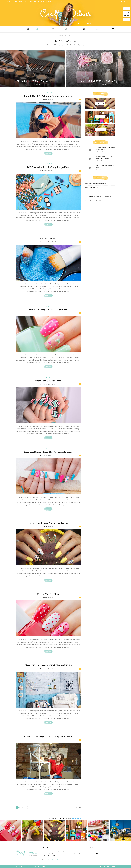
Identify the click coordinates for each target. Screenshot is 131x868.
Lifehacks (57, 29)
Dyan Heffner (28, 85)
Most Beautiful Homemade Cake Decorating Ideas (98, 196)
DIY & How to (43, 29)
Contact (48, 2)
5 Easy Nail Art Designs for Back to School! (96, 183)
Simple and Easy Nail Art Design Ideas (48, 310)
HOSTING (127, 12)
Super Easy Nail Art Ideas (48, 381)
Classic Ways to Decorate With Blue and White (48, 665)
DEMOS (127, 9)
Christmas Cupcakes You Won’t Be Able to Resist (98, 192)
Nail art (48, 306)
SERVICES (127, 16)
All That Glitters (48, 238)
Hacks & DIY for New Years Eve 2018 (95, 188)
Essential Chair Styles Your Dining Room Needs (48, 736)
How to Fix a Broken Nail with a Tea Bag (48, 523)
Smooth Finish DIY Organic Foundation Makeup (48, 96)
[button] (113, 29)
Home (30, 29)
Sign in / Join (28, 2)
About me (36, 2)
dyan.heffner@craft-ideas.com (56, 860)
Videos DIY (88, 29)
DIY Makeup (48, 93)
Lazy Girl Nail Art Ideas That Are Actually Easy (48, 452)
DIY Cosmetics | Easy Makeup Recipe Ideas (48, 167)
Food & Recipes (73, 29)
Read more (48, 153)
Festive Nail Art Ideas (48, 594)
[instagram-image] (11, 831)
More (100, 29)
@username (77, 818)
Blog (42, 2)
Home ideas (48, 662)
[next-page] (29, 807)
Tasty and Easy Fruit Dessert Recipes (95, 201)
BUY (127, 19)
